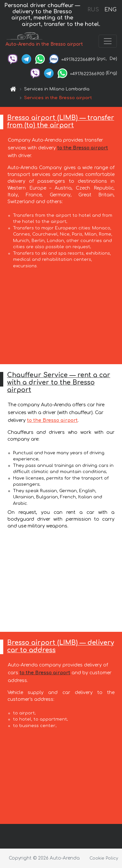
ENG (110, 10)
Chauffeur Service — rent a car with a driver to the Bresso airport (59, 382)
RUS (93, 10)
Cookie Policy (104, 858)
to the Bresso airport (83, 148)
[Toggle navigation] (108, 41)
